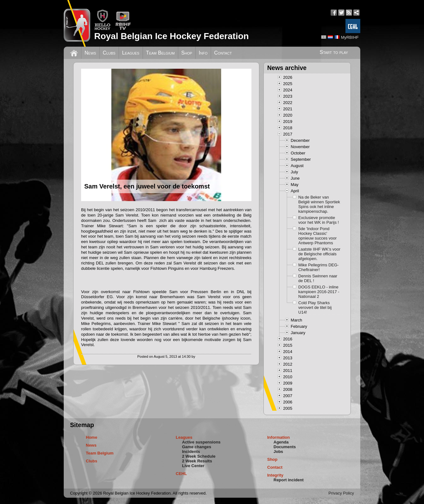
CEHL (181, 474)
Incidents (191, 452)
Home (91, 437)
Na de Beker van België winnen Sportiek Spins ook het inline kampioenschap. (319, 204)
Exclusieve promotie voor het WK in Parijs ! (319, 220)
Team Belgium (160, 53)
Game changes (197, 447)
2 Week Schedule (199, 456)
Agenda (281, 442)
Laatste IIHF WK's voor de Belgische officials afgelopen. (319, 254)
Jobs (278, 452)
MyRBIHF (350, 37)
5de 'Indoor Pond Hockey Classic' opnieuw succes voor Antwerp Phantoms (318, 236)
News (90, 53)
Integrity (275, 475)
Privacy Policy (341, 493)
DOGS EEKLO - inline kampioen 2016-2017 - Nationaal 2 (319, 292)
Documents (285, 447)
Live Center (193, 466)
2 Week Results (197, 461)
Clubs (109, 53)
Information (279, 437)
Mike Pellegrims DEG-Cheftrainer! (319, 267)
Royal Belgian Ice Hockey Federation (171, 36)
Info (203, 53)
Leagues (131, 53)
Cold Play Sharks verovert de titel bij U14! (315, 307)
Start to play (334, 52)
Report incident (289, 480)
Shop (187, 53)
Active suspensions (201, 442)
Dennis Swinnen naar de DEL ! (318, 278)
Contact (223, 53)
